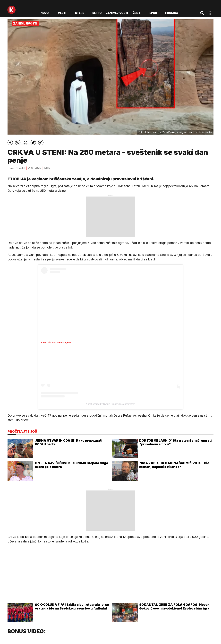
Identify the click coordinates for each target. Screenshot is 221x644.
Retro (97, 13)
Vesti (62, 13)
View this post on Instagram (56, 343)
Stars (80, 13)
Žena (137, 13)
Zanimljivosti (117, 13)
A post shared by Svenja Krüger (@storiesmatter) (110, 404)
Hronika (172, 13)
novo (45, 13)
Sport (154, 13)
